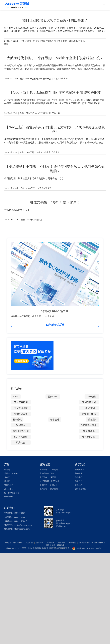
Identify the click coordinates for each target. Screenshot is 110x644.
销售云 (7, 469)
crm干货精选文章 (43, 41)
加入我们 (79, 481)
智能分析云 (9, 485)
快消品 (53, 477)
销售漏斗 (92, 420)
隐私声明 (40, 543)
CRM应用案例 (21, 402)
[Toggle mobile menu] (104, 5)
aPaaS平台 (9, 489)
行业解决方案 (21, 414)
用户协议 (62, 543)
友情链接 (72, 543)
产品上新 (56, 113)
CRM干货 (30, 41)
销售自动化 (89, 431)
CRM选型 (92, 397)
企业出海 (64, 78)
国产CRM (53, 397)
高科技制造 (44, 473)
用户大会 (21, 442)
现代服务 (43, 489)
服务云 (7, 481)
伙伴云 (7, 477)
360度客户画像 (89, 425)
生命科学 (43, 485)
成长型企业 (55, 481)
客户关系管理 (21, 437)
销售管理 (55, 420)
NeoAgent (9, 497)
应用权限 (51, 543)
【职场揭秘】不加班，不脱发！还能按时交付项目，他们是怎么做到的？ (55, 169)
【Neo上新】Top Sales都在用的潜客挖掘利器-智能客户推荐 (55, 92)
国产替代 (17, 420)
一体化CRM (89, 408)
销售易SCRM (89, 437)
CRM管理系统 (21, 408)
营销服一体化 (89, 414)
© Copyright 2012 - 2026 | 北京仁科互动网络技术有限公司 (29, 548)
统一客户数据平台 (12, 493)
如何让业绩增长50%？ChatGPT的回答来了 (55, 20)
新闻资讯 (79, 473)
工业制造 (54, 469)
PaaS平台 (21, 425)
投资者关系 (80, 469)
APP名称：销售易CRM (13, 543)
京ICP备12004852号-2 (60, 548)
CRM (71, 41)
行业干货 (56, 41)
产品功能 (29, 543)
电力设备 (43, 477)
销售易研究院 (81, 489)
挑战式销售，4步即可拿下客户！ (55, 202)
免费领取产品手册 (55, 325)
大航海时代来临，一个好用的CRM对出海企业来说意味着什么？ (55, 58)
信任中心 (79, 477)
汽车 (52, 473)
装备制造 (43, 469)
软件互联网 (44, 481)
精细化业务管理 (21, 431)
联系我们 (79, 485)
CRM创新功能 (89, 402)
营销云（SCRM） (11, 473)
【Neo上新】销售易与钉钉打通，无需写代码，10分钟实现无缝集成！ (55, 129)
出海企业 (54, 485)
